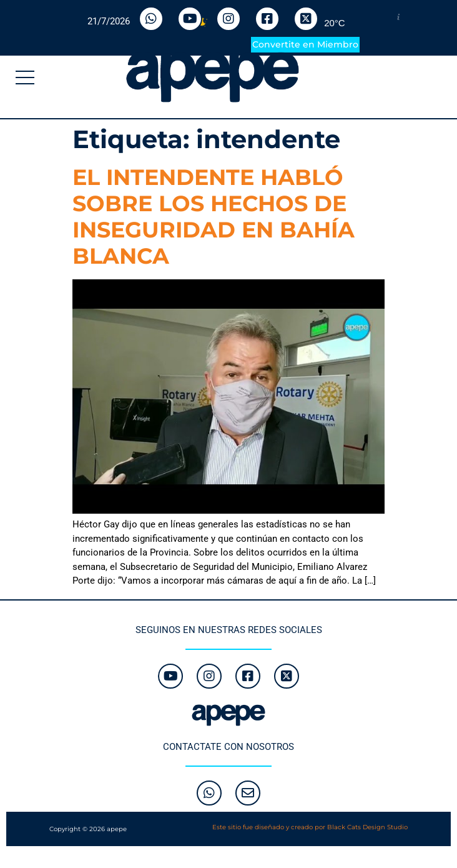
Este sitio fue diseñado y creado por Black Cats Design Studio (310, 827)
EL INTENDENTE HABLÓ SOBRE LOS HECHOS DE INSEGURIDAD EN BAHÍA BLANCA (214, 217)
